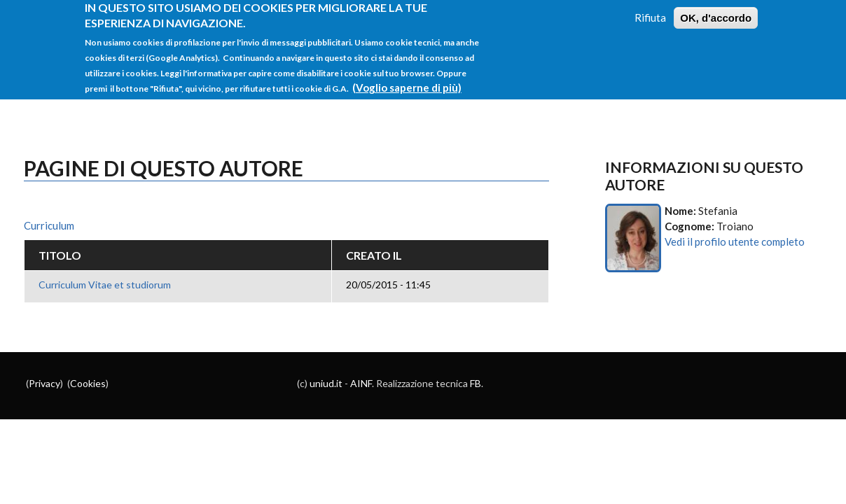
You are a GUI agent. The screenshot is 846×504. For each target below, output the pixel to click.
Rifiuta (650, 10)
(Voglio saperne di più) (407, 80)
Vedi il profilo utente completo (735, 241)
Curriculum (49, 225)
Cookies (88, 383)
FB (476, 383)
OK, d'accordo (716, 11)
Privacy (44, 383)
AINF (361, 383)
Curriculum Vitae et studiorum (105, 285)
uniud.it (326, 383)
